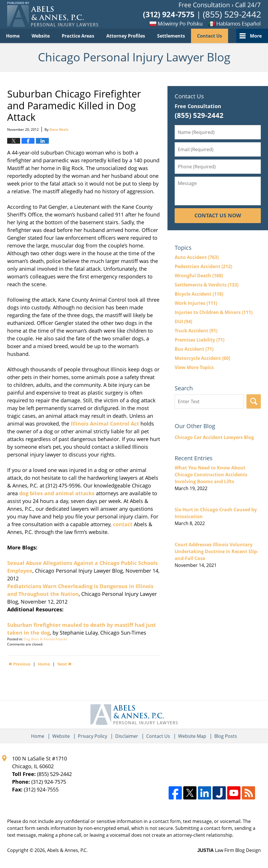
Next (64, 664)
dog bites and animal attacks (57, 493)
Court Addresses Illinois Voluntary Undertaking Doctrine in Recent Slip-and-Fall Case (216, 551)
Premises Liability (199, 340)
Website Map (192, 736)
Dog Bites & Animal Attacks (45, 639)
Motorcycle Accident (202, 358)
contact (123, 524)
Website (41, 36)
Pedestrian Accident (203, 266)
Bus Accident (194, 349)
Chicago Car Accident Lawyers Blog (214, 437)
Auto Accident (197, 257)
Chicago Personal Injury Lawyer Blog (53, 14)
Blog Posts (226, 736)
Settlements (171, 36)
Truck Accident (196, 331)
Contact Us (210, 36)
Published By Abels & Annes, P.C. (202, 14)
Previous (20, 664)
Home (13, 36)
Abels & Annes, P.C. (67, 850)
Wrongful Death (199, 276)
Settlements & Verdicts (207, 285)
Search (254, 401)
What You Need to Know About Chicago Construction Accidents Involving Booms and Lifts (211, 475)
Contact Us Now (218, 215)
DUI (183, 321)
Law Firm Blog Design (229, 850)
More (256, 36)
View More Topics (194, 367)
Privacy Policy (92, 736)
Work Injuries (196, 303)
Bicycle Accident (199, 294)
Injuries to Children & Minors (214, 312)
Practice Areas (78, 36)
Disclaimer (127, 736)
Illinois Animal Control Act (105, 424)
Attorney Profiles (126, 36)
